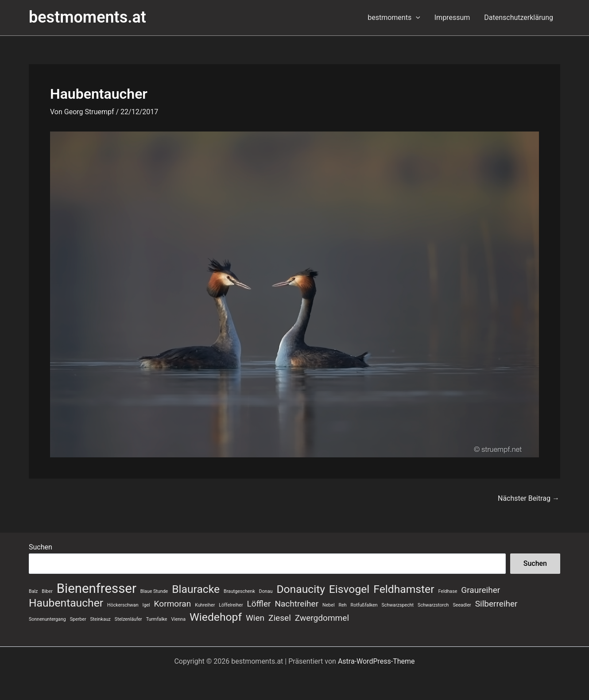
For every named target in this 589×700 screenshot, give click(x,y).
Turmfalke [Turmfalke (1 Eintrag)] (157, 619)
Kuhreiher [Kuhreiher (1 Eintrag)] (205, 605)
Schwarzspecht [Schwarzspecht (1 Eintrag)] (398, 605)
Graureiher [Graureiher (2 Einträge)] (480, 590)
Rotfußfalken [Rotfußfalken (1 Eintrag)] (364, 605)
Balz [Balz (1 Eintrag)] (33, 591)
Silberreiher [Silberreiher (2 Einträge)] (496, 604)
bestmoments (394, 18)
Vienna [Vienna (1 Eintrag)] (178, 619)
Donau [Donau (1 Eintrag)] (266, 591)
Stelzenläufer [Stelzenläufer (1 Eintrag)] (128, 619)
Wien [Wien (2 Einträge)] (255, 618)
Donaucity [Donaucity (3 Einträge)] (301, 589)
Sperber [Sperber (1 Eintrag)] (78, 619)
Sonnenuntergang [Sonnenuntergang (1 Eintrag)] (47, 619)
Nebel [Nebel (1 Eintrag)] (328, 605)
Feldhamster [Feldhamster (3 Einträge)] (404, 589)
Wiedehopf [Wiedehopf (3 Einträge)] (216, 617)
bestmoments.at (87, 17)
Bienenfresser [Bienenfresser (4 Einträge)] (97, 588)
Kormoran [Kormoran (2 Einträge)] (173, 604)
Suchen (41, 547)
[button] (416, 18)
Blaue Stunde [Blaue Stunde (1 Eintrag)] (154, 591)
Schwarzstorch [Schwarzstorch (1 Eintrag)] (433, 605)
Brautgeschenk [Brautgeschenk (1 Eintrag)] (239, 591)
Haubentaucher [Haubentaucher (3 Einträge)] (66, 603)
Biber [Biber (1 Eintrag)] (47, 591)
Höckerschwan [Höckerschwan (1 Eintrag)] (123, 605)
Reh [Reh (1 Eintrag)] (343, 605)
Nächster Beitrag (529, 499)
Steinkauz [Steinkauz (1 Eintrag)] (101, 619)
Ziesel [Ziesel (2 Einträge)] (280, 618)
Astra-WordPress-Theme (376, 661)
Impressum (452, 17)
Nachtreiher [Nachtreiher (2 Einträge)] (296, 604)
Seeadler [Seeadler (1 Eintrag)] (462, 605)
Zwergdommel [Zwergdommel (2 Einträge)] (322, 618)
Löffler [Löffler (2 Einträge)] (259, 604)
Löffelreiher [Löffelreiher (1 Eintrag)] (231, 605)
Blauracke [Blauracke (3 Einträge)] (196, 589)
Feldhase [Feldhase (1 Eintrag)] (448, 591)
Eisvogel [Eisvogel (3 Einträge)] (349, 589)
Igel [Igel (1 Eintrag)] (146, 605)
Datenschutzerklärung (519, 17)
